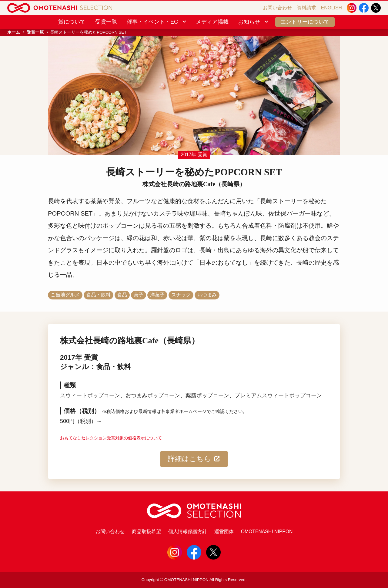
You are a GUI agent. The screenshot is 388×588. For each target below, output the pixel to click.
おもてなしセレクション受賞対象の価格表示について (111, 438)
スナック (181, 295)
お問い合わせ (277, 8)
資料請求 (306, 8)
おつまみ (207, 295)
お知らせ (254, 22)
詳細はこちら (194, 459)
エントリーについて (305, 22)
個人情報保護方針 (188, 532)
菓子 (139, 295)
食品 (122, 295)
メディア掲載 (212, 22)
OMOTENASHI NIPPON (267, 532)
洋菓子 (157, 295)
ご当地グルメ (65, 295)
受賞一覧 (106, 22)
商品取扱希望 (146, 532)
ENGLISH (331, 8)
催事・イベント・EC (157, 22)
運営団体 (224, 532)
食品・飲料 (99, 295)
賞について (72, 22)
